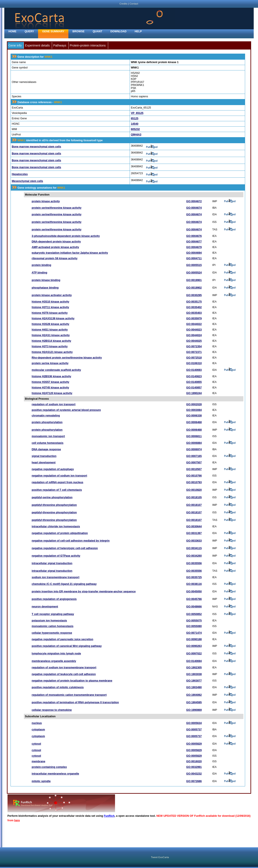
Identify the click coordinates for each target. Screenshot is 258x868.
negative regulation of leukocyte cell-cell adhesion (64, 674)
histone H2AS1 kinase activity (51, 335)
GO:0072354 (194, 346)
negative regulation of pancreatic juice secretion (62, 639)
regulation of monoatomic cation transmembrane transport (69, 695)
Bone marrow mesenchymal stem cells (36, 147)
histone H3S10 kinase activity (50, 302)
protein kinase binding (46, 280)
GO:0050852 (194, 614)
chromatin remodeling (46, 416)
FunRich (109, 816)
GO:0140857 (194, 388)
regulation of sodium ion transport (54, 404)
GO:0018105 (194, 497)
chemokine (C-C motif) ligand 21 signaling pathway (64, 584)
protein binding (41, 265)
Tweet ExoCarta (160, 857)
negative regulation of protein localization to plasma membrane (72, 681)
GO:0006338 (194, 416)
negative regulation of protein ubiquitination (60, 533)
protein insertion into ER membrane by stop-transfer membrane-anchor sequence (84, 592)
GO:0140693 (194, 370)
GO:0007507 (194, 463)
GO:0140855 (194, 382)
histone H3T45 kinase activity (50, 388)
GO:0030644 (194, 526)
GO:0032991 (194, 767)
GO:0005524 (194, 273)
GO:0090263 (194, 646)
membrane (38, 761)
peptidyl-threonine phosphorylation (54, 505)
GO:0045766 (194, 599)
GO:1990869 (194, 710)
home (12, 31)
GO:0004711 (194, 258)
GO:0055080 (194, 626)
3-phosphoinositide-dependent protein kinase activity (66, 236)
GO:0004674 (194, 208)
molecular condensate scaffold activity (56, 370)
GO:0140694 (194, 661)
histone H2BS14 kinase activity (51, 341)
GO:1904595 (194, 702)
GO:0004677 (194, 242)
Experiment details (37, 45)
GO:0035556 (194, 563)
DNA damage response (46, 449)
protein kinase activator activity (52, 295)
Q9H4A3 (136, 135)
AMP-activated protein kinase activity (55, 247)
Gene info (15, 45)
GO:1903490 (194, 687)
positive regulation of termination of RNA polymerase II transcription (75, 702)
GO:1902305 (194, 668)
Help (138, 31)
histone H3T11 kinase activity (50, 307)
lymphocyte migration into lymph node (56, 654)
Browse (78, 31)
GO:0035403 (194, 313)
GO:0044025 (194, 341)
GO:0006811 (194, 436)
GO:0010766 (194, 476)
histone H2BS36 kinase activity (51, 376)
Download (119, 31)
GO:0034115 (194, 548)
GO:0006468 (194, 422)
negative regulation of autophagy (53, 469)
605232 (135, 129)
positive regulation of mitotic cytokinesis (58, 687)
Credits (123, 4)
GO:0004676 (194, 236)
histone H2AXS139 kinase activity (53, 318)
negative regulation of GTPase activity (56, 556)
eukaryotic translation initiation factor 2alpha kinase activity (70, 253)
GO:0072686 (194, 781)
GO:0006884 (194, 443)
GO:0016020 (194, 761)
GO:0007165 (194, 456)
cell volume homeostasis (48, 443)
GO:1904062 (194, 695)
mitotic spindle (41, 781)
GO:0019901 (194, 280)
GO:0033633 (194, 541)
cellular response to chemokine (52, 710)
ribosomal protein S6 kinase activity (55, 258)
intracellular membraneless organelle (55, 774)
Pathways (60, 45)
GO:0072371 (194, 352)
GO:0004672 (194, 201)
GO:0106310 (194, 363)
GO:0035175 (194, 302)
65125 (135, 118)
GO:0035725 (194, 577)
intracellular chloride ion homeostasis (56, 526)
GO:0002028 (194, 404)
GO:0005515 (194, 265)
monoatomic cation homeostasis (52, 626)
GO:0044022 (194, 324)
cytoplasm (38, 730)
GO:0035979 (194, 318)
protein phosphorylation (47, 422)
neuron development (45, 607)
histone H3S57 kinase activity (50, 382)
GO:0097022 (194, 654)
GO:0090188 (194, 639)
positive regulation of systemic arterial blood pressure (66, 410)
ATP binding (39, 273)
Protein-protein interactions (88, 45)
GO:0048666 (194, 607)
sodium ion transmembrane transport (55, 577)
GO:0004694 (194, 253)
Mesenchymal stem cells (28, 181)
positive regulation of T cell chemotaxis (57, 490)
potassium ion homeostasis (49, 621)
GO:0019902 (194, 288)
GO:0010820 (194, 490)
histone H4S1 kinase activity (50, 330)
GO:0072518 (194, 358)
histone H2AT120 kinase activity (52, 393)
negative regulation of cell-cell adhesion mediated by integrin (71, 541)
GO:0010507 (194, 469)
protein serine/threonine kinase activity (56, 208)
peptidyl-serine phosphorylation (52, 497)
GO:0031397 (194, 533)
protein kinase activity (46, 201)
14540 (135, 124)
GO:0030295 (194, 295)
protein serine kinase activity (50, 363)
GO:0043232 (194, 774)
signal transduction (44, 456)
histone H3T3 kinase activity (50, 346)
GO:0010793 (194, 482)
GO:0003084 (194, 410)
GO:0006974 (194, 449)
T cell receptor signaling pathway (53, 614)
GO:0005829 (194, 744)
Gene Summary (53, 31)
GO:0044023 (194, 330)
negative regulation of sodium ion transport (59, 476)
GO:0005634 (194, 723)
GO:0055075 (194, 621)
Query (29, 31)
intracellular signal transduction (52, 563)
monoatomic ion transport (48, 436)
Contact (134, 4)
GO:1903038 (194, 674)
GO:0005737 (194, 730)
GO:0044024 (194, 335)
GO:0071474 (194, 633)
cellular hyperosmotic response (52, 633)
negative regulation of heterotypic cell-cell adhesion (65, 548)
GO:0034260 (194, 556)
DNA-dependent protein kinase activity (56, 242)
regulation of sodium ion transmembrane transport (64, 668)
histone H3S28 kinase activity (50, 324)
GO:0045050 (194, 592)
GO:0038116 (194, 584)
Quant (97, 31)
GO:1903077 (194, 681)
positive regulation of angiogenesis (54, 599)
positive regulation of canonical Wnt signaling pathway (67, 646)
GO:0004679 (194, 247)
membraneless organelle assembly (54, 661)
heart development (44, 463)
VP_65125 (137, 113)
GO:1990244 (194, 393)
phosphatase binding (45, 288)
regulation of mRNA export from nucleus (57, 482)
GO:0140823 (194, 376)
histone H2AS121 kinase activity (52, 352)
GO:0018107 (194, 505)
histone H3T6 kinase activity (50, 313)
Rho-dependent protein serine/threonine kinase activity (67, 358)
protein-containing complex (49, 767)
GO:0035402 (194, 307)
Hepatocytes (20, 174)
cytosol (36, 744)
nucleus (37, 723)
